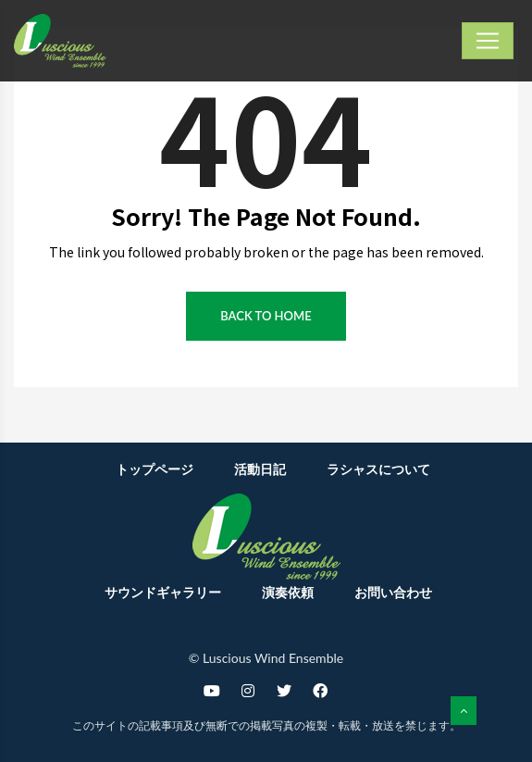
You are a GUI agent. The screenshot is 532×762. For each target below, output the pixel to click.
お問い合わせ (393, 592)
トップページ (155, 469)
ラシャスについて (378, 469)
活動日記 (260, 469)
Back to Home (266, 316)
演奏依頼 (288, 592)
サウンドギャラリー (163, 592)
